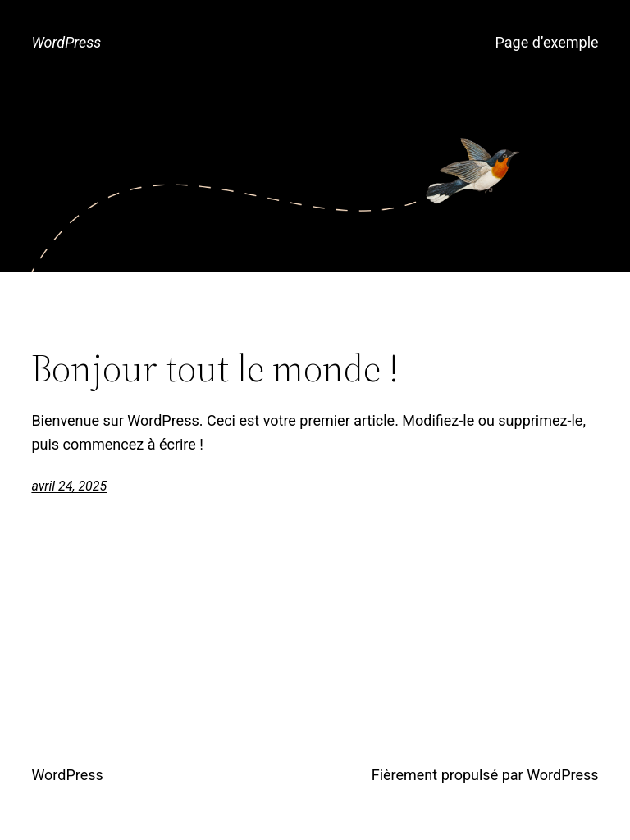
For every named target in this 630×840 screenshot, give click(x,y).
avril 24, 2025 (69, 486)
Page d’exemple (547, 42)
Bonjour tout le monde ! (215, 368)
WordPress (66, 42)
